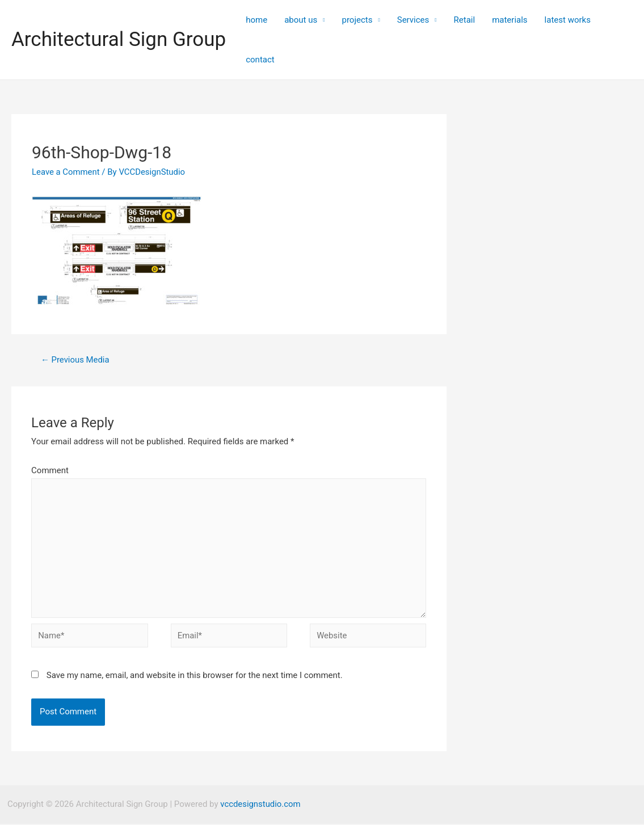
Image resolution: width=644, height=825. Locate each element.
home (256, 20)
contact (260, 60)
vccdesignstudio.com (260, 806)
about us (301, 20)
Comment (50, 470)
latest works (568, 20)
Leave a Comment (66, 172)
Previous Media (75, 360)
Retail (465, 20)
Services (413, 20)
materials (510, 20)
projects (357, 20)
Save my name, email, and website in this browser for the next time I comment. (195, 677)
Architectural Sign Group (119, 39)
